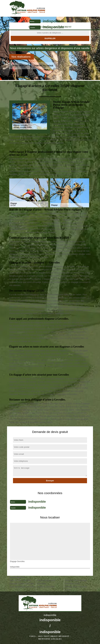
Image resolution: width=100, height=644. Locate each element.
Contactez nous (44, 66)
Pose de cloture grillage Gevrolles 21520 (76, 582)
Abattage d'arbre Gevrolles (22, 584)
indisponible (53, 21)
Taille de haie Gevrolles (20, 580)
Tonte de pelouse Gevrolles (22, 587)
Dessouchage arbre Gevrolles (46, 582)
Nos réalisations (21, 57)
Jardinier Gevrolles (46, 587)
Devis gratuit (20, 66)
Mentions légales (50, 639)
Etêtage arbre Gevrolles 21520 (76, 588)
